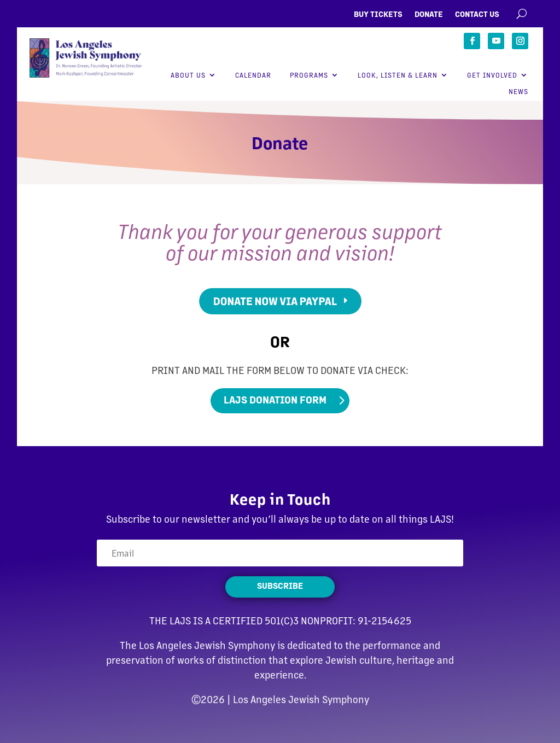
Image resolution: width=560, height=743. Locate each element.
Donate (429, 14)
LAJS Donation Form (275, 399)
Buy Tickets (378, 14)
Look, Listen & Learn (398, 75)
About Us (188, 75)
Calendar (253, 75)
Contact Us (477, 14)
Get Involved (492, 75)
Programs (309, 75)
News (518, 92)
